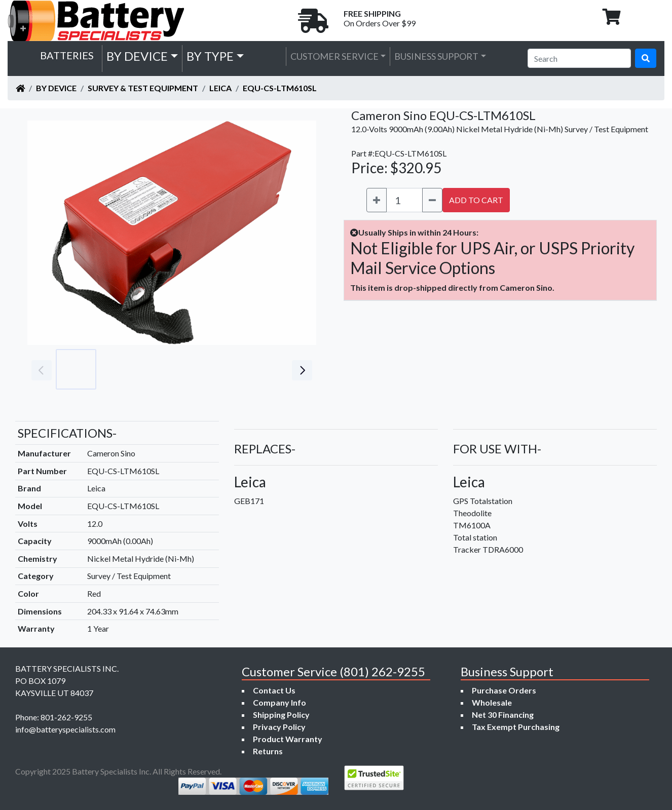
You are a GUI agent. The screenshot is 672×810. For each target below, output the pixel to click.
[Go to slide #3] (165, 369)
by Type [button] (210, 56)
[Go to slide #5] (254, 369)
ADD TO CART (476, 200)
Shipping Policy (281, 715)
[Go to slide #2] (121, 369)
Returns (268, 751)
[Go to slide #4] (210, 369)
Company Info (279, 702)
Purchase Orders (504, 690)
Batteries (67, 55)
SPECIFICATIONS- (67, 433)
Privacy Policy (279, 727)
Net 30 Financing (503, 715)
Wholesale (492, 702)
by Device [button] (137, 56)
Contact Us (274, 690)
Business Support (436, 56)
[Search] (579, 58)
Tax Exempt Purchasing (516, 727)
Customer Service (334, 56)
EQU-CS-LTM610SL (280, 88)
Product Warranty (288, 739)
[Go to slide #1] (76, 369)
